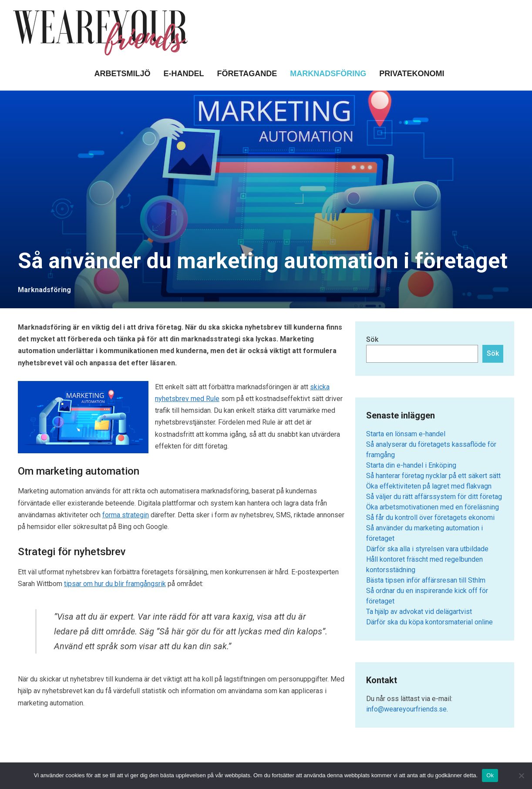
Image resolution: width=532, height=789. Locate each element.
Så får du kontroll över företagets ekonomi (430, 518)
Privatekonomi (412, 74)
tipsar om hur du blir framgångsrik (115, 584)
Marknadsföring (328, 74)
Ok (490, 775)
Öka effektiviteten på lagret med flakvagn (429, 486)
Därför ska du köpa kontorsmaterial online (429, 622)
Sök (372, 339)
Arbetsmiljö (122, 74)
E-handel (184, 74)
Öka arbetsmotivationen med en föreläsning (433, 507)
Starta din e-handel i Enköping (411, 465)
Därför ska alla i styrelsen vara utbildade (427, 549)
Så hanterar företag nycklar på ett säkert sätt (433, 476)
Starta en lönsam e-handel (406, 434)
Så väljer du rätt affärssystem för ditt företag (434, 497)
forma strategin (126, 515)
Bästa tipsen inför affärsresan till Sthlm (426, 580)
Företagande (247, 74)
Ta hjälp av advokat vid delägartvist (419, 612)
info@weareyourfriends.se (406, 709)
